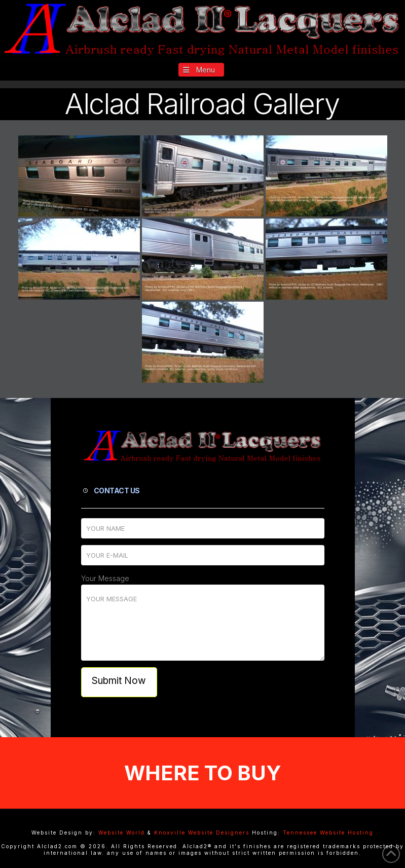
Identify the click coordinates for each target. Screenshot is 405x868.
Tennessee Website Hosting (328, 833)
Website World (122, 833)
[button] (201, 70)
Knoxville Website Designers (202, 833)
